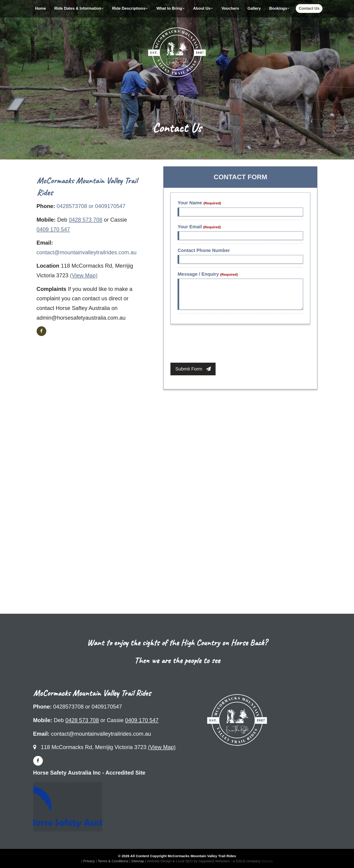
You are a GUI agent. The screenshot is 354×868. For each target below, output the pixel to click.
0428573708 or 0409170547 (91, 206)
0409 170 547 (53, 229)
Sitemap (138, 861)
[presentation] (205, 344)
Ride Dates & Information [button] (79, 8)
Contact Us (309, 8)
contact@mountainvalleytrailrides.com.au (87, 252)
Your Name (199, 203)
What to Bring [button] (170, 8)
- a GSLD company (252, 861)
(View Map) (84, 275)
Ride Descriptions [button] (130, 8)
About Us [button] (203, 8)
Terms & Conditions (113, 861)
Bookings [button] (279, 8)
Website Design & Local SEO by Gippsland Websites (188, 861)
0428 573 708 (86, 220)
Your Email (199, 227)
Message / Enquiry (208, 274)
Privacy (89, 861)
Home (40, 8)
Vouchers (230, 8)
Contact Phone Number (204, 250)
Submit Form (193, 369)
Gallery (254, 8)
